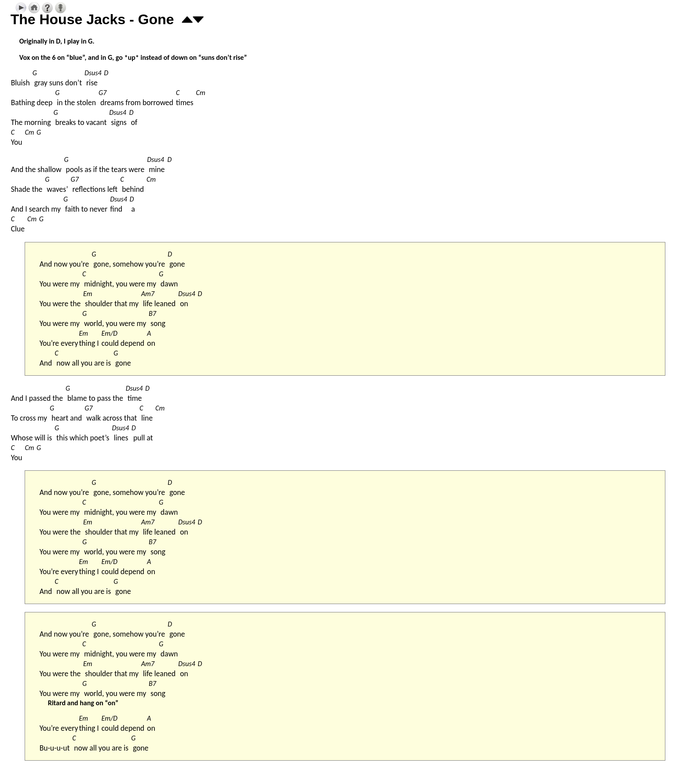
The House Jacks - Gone (92, 19)
